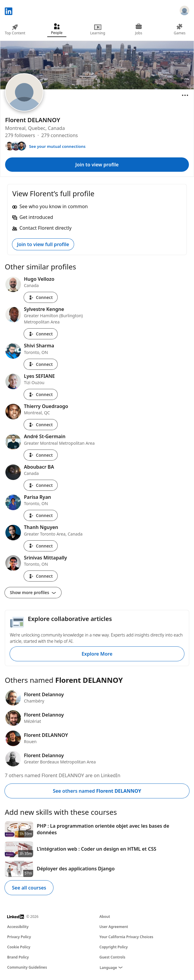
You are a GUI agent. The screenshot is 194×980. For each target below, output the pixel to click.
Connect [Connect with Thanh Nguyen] (41, 546)
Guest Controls (113, 957)
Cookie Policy (19, 947)
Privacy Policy (19, 937)
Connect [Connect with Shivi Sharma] (41, 364)
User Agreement (114, 927)
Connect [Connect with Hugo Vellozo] (41, 297)
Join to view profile (97, 165)
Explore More (97, 654)
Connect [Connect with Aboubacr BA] (41, 485)
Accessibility (18, 927)
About (105, 917)
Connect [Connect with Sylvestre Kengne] (41, 334)
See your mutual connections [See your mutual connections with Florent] (57, 146)
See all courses (29, 888)
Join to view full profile (43, 244)
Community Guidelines (27, 967)
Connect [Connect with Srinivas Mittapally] (41, 576)
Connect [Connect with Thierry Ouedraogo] (41, 425)
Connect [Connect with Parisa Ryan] (41, 515)
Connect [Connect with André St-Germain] (41, 455)
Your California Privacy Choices (126, 937)
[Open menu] (185, 95)
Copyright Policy (114, 947)
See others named (97, 791)
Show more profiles (33, 592)
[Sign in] (184, 11)
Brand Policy (18, 957)
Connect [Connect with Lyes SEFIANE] (41, 394)
